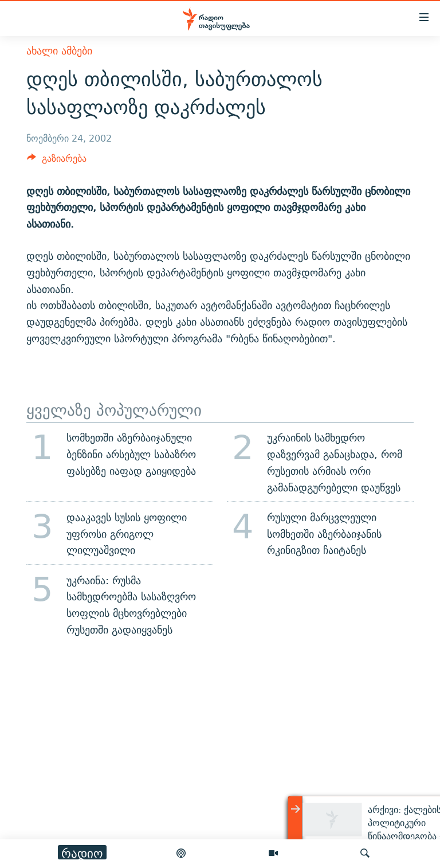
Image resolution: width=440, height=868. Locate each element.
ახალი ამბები (59, 51)
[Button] (57, 161)
